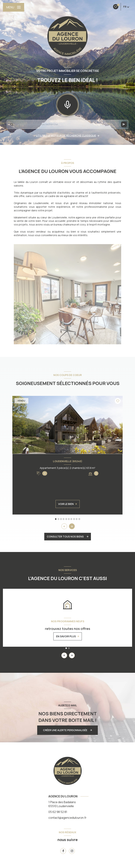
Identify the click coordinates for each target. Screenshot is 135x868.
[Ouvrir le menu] (14, 7)
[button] (72, 526)
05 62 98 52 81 (58, 812)
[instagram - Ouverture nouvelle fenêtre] (72, 851)
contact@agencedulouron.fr (67, 818)
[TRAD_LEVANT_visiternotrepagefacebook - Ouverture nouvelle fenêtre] (63, 851)
